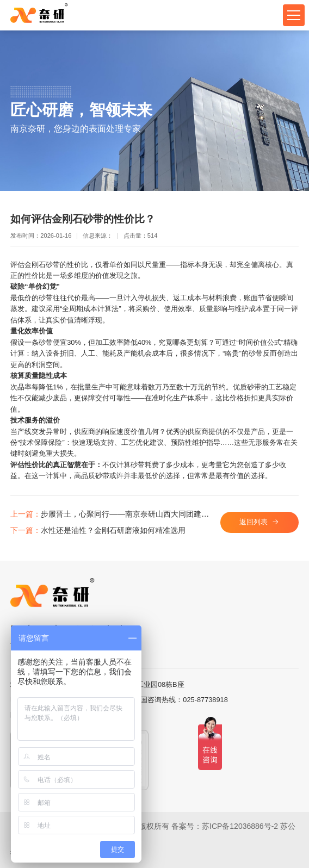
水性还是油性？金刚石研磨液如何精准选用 (98, 530)
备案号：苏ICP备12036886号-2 (225, 826)
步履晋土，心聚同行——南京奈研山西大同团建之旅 (111, 514)
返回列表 (254, 522)
